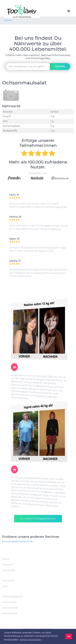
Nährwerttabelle (10, 608)
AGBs (5, 586)
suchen (60, 66)
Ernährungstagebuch (12, 596)
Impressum (8, 565)
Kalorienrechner (10, 613)
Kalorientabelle (9, 602)
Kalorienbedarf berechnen (18, 542)
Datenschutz (8, 580)
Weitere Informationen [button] (31, 640)
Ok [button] (69, 636)
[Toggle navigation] (69, 11)
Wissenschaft (8, 570)
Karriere (6, 559)
